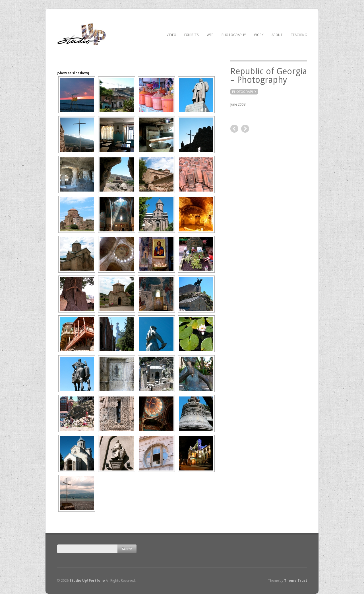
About (277, 35)
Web (210, 35)
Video (171, 35)
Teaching (299, 35)
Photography (234, 35)
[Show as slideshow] (73, 73)
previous (245, 129)
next (234, 129)
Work (259, 35)
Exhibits (192, 35)
